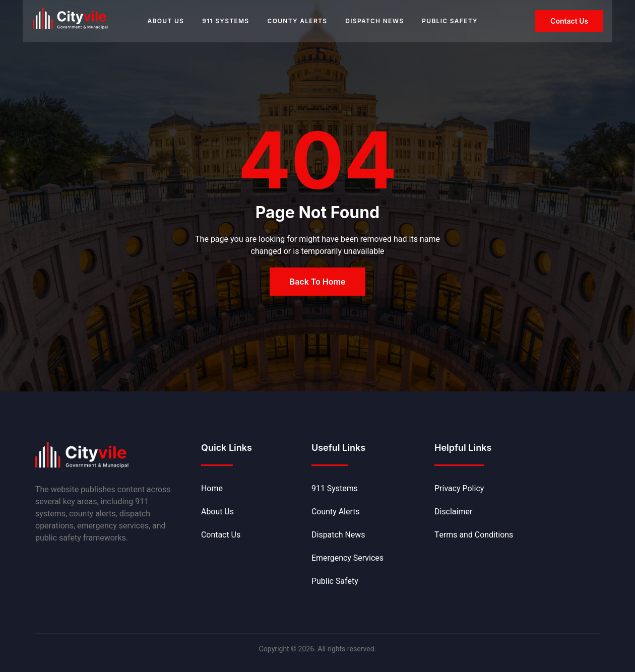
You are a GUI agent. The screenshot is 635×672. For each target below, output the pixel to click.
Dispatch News (374, 21)
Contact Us (221, 535)
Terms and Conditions (474, 535)
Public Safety (450, 21)
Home (212, 489)
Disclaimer (454, 512)
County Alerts (297, 21)
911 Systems (226, 21)
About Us (166, 21)
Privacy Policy (459, 489)
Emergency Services (348, 558)
